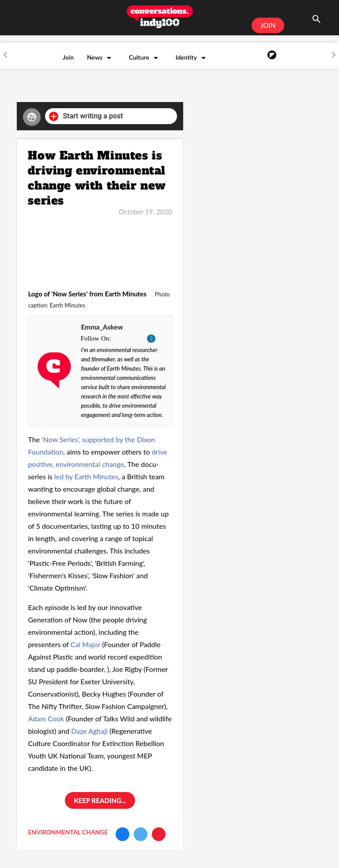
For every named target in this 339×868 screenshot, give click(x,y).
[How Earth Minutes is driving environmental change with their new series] (100, 248)
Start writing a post (86, 116)
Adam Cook (46, 718)
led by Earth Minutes (86, 476)
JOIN (268, 25)
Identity (186, 57)
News (95, 57)
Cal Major (85, 644)
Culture (139, 57)
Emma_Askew (102, 327)
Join (68, 57)
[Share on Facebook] (122, 834)
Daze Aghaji (90, 731)
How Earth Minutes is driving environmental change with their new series (97, 178)
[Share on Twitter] (141, 834)
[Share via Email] (159, 834)
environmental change (68, 832)
